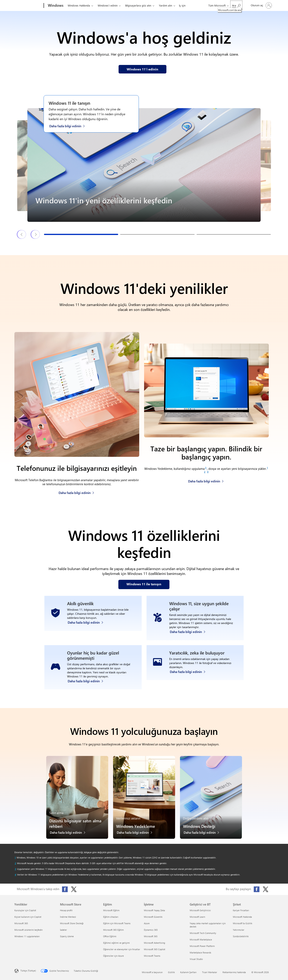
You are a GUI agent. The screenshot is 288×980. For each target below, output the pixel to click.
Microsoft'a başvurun (152, 972)
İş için (182, 5)
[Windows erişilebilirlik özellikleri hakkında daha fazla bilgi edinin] (190, 631)
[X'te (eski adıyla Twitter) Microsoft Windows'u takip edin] (74, 889)
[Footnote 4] (208, 472)
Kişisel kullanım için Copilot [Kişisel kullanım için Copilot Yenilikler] (28, 917)
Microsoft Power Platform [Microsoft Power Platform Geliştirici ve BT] (202, 946)
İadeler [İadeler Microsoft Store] (63, 930)
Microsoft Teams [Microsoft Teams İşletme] (152, 956)
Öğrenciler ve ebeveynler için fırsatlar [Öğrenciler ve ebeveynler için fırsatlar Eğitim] (122, 949)
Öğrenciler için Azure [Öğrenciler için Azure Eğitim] (113, 956)
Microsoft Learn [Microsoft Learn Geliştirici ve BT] (197, 917)
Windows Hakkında (79, 5)
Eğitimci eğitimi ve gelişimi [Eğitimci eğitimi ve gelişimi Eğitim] (116, 943)
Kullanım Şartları (188, 972)
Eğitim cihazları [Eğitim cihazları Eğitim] (111, 917)
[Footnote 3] (206, 468)
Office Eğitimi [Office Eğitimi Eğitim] (110, 936)
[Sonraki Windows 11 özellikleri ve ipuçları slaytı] (35, 234)
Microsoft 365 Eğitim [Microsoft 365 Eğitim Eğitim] (113, 930)
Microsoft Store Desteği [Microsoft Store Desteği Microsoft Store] (72, 923)
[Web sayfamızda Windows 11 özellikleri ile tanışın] (144, 584)
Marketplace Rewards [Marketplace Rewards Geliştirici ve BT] (200, 953)
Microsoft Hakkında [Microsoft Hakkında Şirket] (242, 917)
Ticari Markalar (210, 972)
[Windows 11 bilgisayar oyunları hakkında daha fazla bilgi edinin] (88, 680)
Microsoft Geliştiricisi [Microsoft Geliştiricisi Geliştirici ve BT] (200, 910)
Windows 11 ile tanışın (69, 103)
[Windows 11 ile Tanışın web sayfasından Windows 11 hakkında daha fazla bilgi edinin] (69, 126)
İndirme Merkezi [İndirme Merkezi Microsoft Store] (68, 917)
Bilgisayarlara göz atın (138, 5)
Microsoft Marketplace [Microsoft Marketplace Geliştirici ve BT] (201, 940)
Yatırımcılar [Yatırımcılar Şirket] (239, 930)
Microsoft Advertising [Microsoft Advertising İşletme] (154, 943)
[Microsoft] (28, 6)
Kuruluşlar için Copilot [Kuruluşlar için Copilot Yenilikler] (25, 910)
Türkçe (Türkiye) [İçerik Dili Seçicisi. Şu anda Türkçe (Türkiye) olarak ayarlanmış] (28, 971)
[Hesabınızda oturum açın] (261, 5)
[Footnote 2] (205, 472)
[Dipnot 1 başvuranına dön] (15, 858)
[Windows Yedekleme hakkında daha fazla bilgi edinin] (206, 480)
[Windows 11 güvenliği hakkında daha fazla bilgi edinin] (88, 631)
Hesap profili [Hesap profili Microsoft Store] (66, 910)
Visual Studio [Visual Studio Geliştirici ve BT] (196, 959)
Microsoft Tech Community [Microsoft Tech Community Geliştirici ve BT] (203, 933)
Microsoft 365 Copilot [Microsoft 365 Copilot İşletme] (155, 949)
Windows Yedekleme (136, 826)
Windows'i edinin (108, 5)
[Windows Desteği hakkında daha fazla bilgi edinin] (203, 834)
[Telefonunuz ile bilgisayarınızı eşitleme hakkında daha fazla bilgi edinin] (76, 492)
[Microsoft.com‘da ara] (236, 5)
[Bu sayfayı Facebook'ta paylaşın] (257, 889)
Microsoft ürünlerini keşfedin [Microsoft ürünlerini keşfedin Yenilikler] (28, 930)
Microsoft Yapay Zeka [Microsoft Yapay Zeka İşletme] (154, 910)
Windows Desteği (199, 826)
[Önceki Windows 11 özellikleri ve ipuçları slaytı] (22, 234)
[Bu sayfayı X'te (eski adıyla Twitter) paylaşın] (266, 889)
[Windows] (55, 6)
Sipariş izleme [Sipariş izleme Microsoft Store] (67, 936)
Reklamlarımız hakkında (234, 972)
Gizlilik (171, 972)
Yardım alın (165, 5)
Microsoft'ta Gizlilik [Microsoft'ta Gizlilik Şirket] (242, 923)
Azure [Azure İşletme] (147, 923)
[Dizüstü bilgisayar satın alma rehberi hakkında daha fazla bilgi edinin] (70, 834)
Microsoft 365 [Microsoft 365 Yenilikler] (21, 923)
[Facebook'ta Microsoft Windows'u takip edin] (65, 889)
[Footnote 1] (267, 468)
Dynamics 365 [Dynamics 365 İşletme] (151, 930)
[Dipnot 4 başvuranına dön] (15, 875)
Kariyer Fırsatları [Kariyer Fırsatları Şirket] (241, 910)
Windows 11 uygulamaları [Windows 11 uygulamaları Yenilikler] (27, 936)
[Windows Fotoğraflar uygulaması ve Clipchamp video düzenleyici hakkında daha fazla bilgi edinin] (190, 680)
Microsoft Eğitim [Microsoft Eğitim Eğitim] (111, 910)
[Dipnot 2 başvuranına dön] (15, 863)
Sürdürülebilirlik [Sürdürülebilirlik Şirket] (241, 936)
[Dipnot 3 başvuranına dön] (15, 869)
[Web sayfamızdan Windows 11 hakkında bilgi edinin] (142, 69)
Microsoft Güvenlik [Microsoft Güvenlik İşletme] (153, 917)
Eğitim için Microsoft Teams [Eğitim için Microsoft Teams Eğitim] (117, 923)
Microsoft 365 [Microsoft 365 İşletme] (151, 936)
